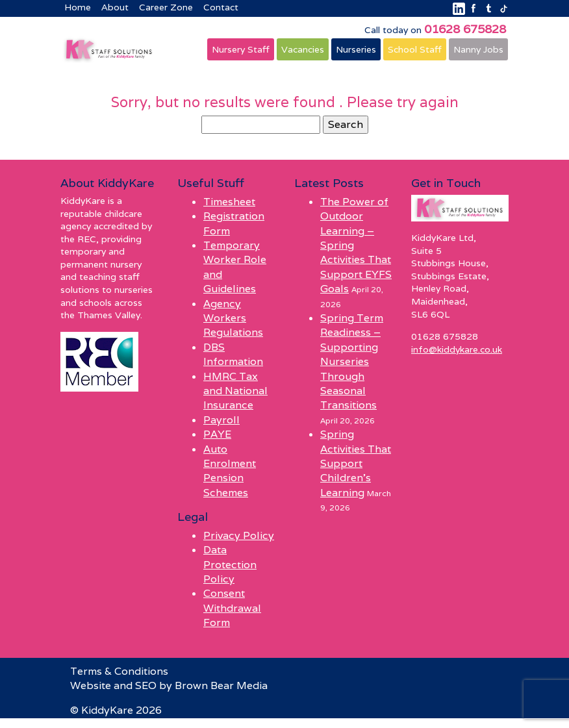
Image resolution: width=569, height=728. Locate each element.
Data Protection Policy (230, 564)
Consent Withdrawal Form (232, 608)
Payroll (221, 420)
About (115, 7)
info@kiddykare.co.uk (457, 349)
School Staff (415, 49)
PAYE (217, 434)
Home (78, 7)
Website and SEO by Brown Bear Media (169, 685)
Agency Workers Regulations (233, 318)
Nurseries (356, 49)
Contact (221, 7)
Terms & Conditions (119, 671)
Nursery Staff (241, 49)
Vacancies (303, 49)
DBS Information (233, 354)
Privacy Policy (239, 535)
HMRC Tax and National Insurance (235, 391)
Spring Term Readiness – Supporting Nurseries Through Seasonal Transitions (352, 361)
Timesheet (229, 202)
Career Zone (166, 7)
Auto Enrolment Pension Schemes (230, 471)
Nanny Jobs (478, 49)
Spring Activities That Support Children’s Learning (356, 463)
